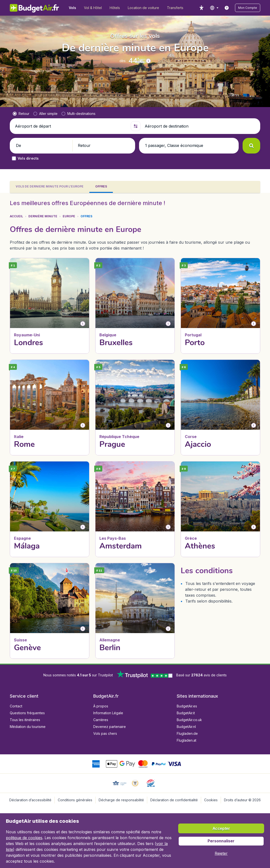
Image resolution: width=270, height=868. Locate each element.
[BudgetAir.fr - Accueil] (34, 8)
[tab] (50, 187)
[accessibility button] (201, 8)
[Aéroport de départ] (71, 126)
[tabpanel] (135, 428)
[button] (248, 8)
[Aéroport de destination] (200, 126)
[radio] (21, 114)
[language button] (214, 8)
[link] (227, 8)
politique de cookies (24, 838)
